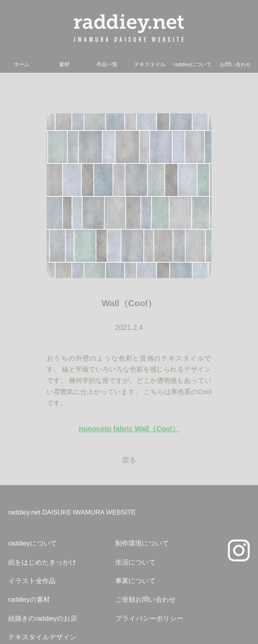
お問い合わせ (235, 64)
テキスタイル (150, 64)
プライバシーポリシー (149, 618)
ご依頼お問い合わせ (146, 599)
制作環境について (142, 543)
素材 (64, 64)
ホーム (22, 64)
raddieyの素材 (29, 599)
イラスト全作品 (32, 581)
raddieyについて (193, 64)
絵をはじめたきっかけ (42, 562)
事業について (136, 581)
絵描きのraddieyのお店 (43, 618)
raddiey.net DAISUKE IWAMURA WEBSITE (72, 512)
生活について (136, 562)
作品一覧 (107, 64)
